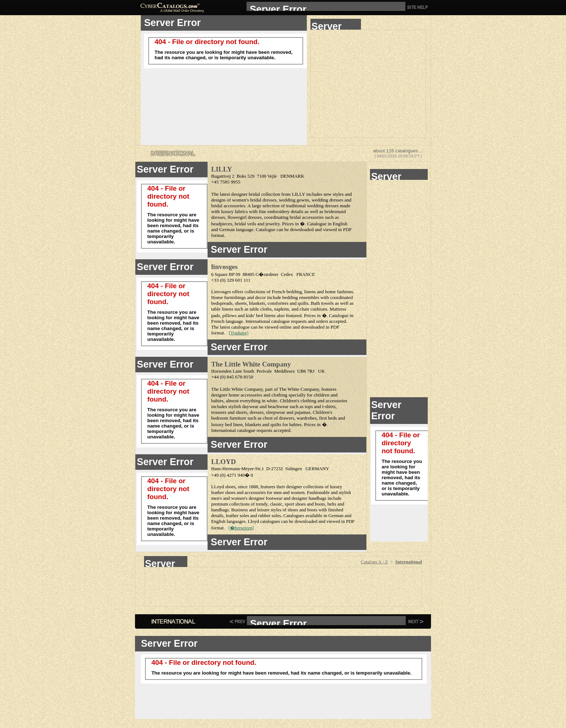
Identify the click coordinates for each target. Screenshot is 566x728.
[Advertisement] (368, 84)
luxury (336, 487)
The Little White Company (251, 364)
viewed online (278, 327)
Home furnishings (228, 297)
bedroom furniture (229, 418)
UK (321, 371)
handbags (317, 498)
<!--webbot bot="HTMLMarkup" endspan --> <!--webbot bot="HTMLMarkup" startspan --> (336, 24)
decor (261, 297)
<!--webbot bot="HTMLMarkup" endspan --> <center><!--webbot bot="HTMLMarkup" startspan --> (166, 562)
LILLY (222, 169)
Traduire (238, 333)
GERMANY (317, 469)
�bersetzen (241, 528)
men (278, 492)
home (331, 292)
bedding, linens (301, 292)
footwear (274, 498)
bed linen (234, 424)
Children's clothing (298, 401)
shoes (230, 487)
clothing (279, 395)
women (298, 492)
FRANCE (306, 274)
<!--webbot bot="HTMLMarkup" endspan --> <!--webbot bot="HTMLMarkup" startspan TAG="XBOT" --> (326, 6)
